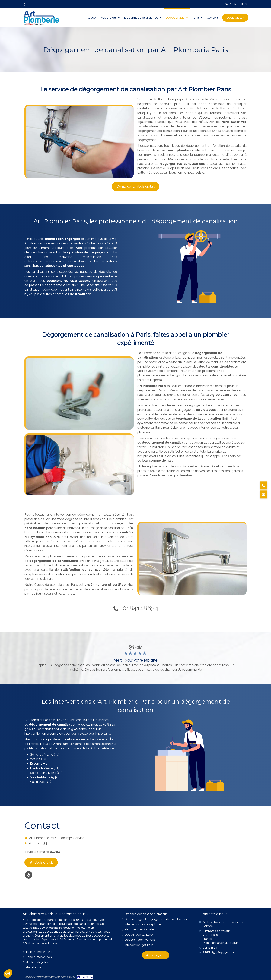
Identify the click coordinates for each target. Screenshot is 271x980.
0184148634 (140, 608)
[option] (135, 659)
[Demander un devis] (263, 495)
